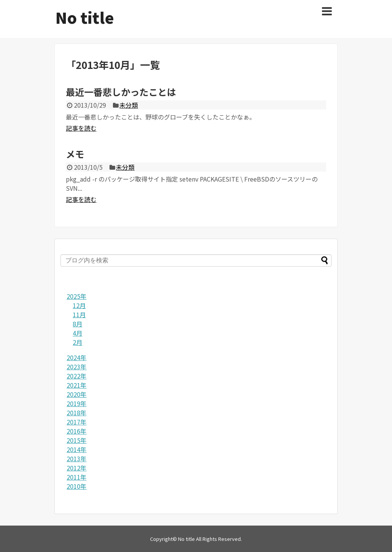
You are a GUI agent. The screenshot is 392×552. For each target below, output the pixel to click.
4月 (78, 333)
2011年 (77, 477)
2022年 (77, 376)
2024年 (77, 357)
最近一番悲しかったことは (121, 92)
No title (85, 17)
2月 (78, 342)
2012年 (77, 468)
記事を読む (81, 128)
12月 (79, 305)
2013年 (77, 459)
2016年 (77, 431)
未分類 (129, 105)
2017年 (77, 422)
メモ (75, 154)
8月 (78, 324)
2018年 (77, 413)
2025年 (77, 296)
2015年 (77, 440)
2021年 (77, 385)
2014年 (77, 449)
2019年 (77, 403)
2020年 (77, 394)
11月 (79, 314)
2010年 (77, 486)
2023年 (77, 367)
